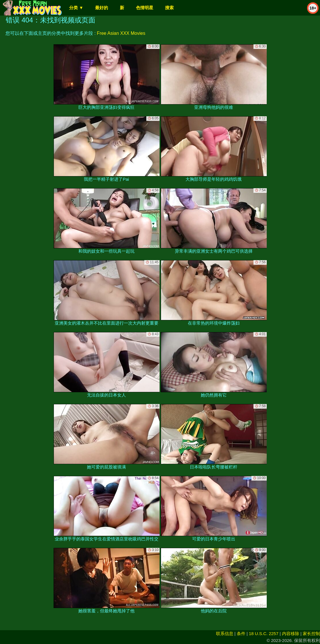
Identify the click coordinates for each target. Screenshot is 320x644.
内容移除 (291, 633)
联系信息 (225, 633)
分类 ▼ (76, 8)
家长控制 (311, 633)
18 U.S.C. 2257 (264, 633)
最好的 (102, 8)
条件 (241, 633)
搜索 (169, 8)
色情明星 (145, 8)
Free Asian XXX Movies (121, 33)
